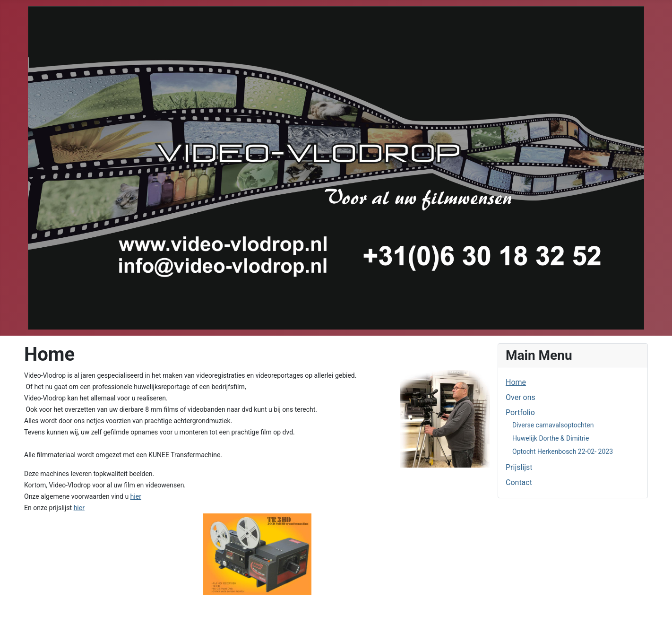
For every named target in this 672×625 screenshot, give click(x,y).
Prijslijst (519, 467)
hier (136, 496)
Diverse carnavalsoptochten (553, 425)
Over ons (521, 397)
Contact (519, 482)
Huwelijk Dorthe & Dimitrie (551, 438)
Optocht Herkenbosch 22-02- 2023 (563, 451)
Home (516, 382)
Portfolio (520, 412)
